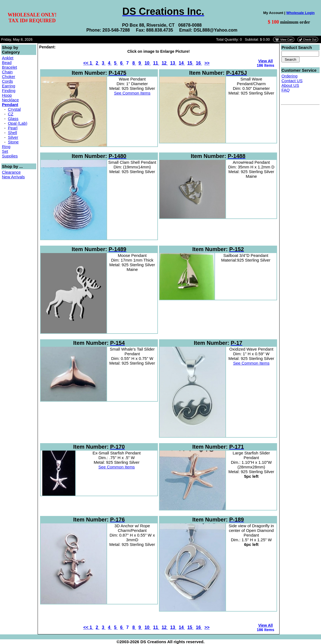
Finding (9, 91)
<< (86, 63)
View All (265, 61)
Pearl (13, 128)
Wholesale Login (300, 13)
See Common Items (132, 93)
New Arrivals (13, 177)
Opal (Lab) (18, 123)
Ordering (289, 76)
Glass (13, 119)
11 (156, 63)
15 (190, 63)
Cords (7, 81)
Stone (13, 142)
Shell (12, 133)
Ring (6, 147)
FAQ (286, 90)
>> (207, 63)
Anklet (8, 58)
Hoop (7, 95)
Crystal (14, 109)
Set (5, 151)
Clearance (11, 172)
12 (165, 63)
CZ (11, 114)
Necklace (10, 100)
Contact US (292, 81)
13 (173, 63)
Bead (7, 63)
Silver (13, 137)
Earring (9, 86)
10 (147, 63)
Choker (9, 77)
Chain (7, 72)
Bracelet (9, 67)
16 (199, 63)
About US (290, 85)
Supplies (10, 156)
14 (182, 63)
